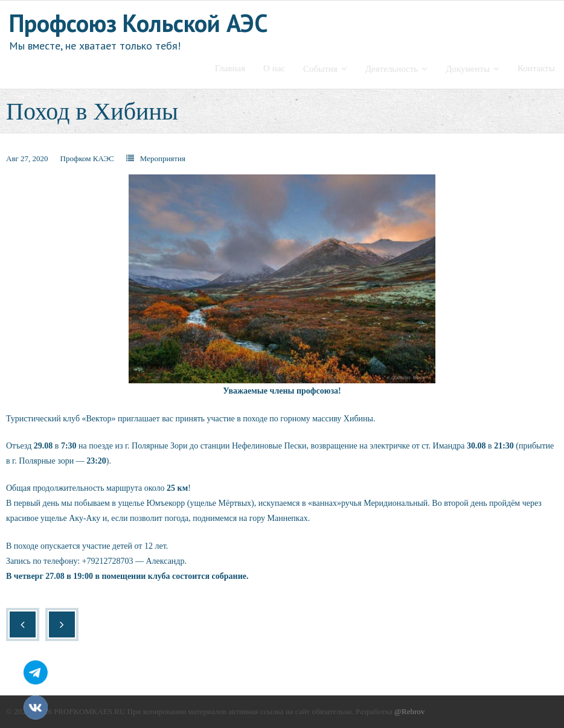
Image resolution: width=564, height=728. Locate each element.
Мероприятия (163, 158)
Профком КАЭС (87, 158)
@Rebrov (409, 711)
